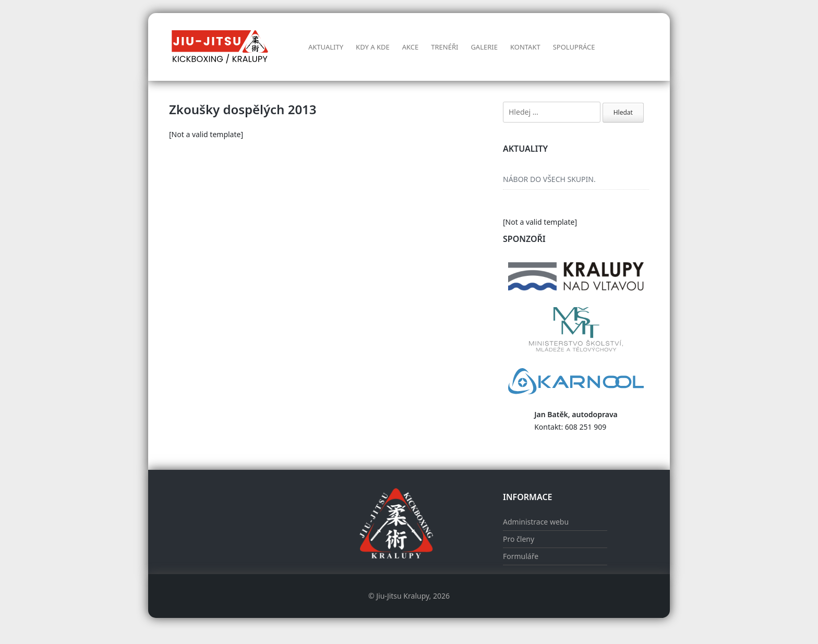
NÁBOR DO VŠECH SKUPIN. (549, 179)
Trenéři (444, 47)
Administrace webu (536, 522)
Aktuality (326, 47)
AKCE (411, 47)
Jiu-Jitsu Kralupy (402, 596)
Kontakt (525, 47)
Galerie (484, 47)
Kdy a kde (373, 47)
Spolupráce (574, 47)
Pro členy (519, 539)
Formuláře (521, 556)
